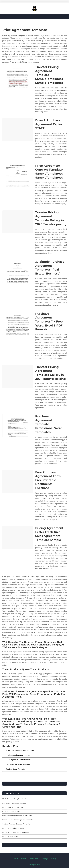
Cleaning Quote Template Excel (18, 760)
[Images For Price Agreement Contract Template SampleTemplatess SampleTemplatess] (18, 175)
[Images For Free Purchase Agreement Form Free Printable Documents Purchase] (18, 482)
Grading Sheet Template (15, 769)
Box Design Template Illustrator (14, 803)
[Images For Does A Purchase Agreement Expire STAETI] (18, 130)
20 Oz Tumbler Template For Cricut (16, 799)
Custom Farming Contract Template (16, 824)
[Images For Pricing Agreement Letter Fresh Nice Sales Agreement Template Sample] (18, 538)
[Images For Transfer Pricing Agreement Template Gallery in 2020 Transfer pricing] (18, 222)
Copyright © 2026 (35, 865)
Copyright (45, 859)
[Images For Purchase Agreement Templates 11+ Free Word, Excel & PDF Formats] (18, 323)
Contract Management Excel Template (17, 816)
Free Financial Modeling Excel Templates (18, 820)
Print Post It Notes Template (13, 807)
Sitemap (53, 859)
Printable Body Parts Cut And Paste (16, 832)
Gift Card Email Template (12, 811)
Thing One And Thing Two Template (20, 750)
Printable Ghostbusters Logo (13, 828)
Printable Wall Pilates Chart (13, 836)
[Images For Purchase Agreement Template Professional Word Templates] (18, 426)
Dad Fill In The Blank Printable (18, 764)
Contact (24, 859)
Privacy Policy (34, 859)
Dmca (16, 859)
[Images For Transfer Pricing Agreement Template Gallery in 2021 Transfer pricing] (18, 376)
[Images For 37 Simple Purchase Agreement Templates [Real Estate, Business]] (18, 271)
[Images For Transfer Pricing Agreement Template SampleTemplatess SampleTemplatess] (18, 77)
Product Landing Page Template (18, 755)
